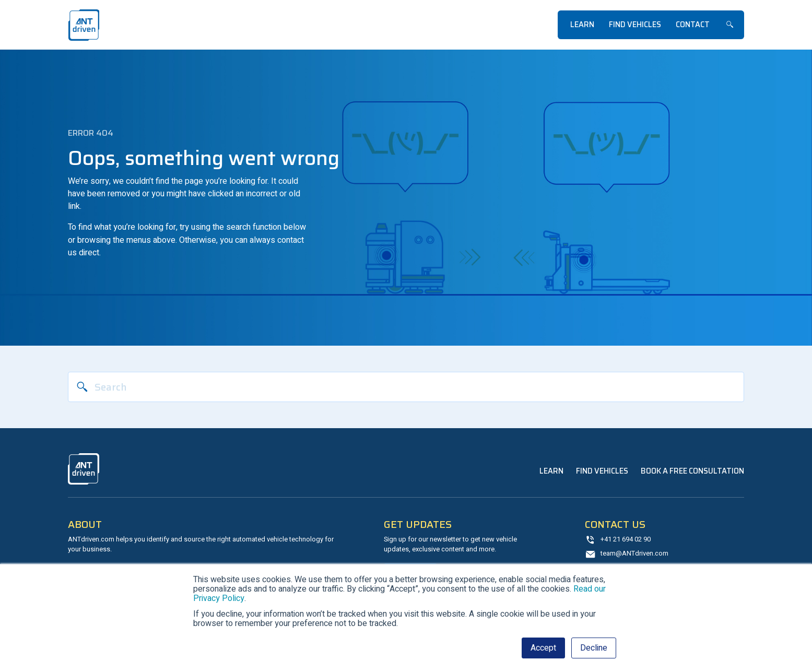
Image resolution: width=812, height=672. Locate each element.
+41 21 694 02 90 (626, 539)
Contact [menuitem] (693, 25)
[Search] (406, 387)
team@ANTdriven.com (634, 553)
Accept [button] (543, 648)
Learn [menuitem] (582, 25)
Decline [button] (594, 648)
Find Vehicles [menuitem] (635, 25)
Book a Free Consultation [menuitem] (692, 471)
